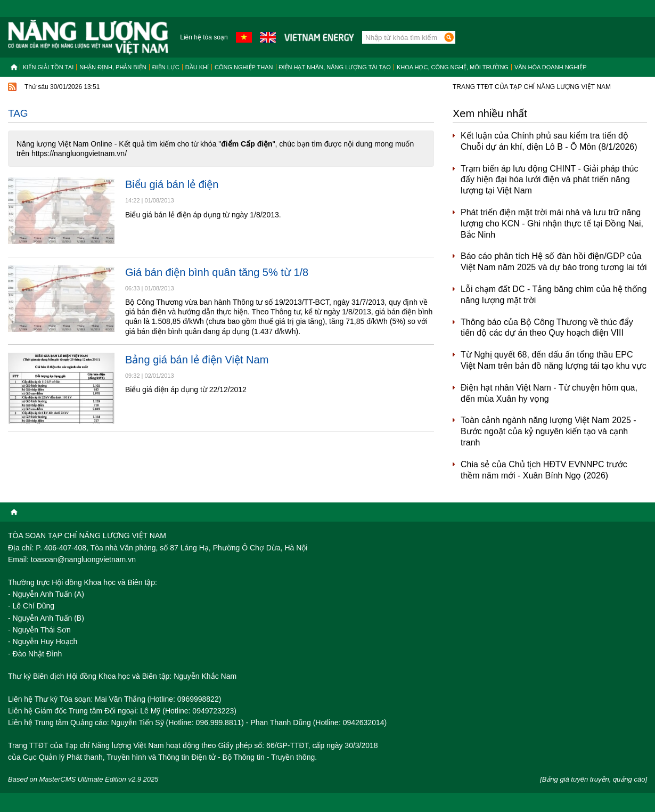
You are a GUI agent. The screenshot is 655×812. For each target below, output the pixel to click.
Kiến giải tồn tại (48, 67)
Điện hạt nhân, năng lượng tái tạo (335, 67)
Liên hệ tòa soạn (204, 37)
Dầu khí (197, 67)
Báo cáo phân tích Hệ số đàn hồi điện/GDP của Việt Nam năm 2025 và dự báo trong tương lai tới (554, 262)
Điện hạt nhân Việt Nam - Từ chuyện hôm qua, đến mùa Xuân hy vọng (549, 393)
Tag (18, 113)
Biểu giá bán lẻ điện (172, 184)
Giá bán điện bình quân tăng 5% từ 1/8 (217, 272)
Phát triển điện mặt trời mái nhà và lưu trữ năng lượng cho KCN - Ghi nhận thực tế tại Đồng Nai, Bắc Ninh (552, 224)
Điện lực (166, 67)
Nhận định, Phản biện (113, 67)
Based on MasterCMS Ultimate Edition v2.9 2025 (83, 779)
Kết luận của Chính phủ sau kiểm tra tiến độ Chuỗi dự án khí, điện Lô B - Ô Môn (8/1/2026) (549, 141)
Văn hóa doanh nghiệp (551, 67)
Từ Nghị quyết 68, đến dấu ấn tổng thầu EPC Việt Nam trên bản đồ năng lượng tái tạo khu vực (554, 360)
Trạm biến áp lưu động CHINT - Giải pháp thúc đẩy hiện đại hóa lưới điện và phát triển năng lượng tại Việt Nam (549, 180)
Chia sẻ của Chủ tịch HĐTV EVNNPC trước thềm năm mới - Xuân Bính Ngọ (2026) (544, 470)
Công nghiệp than (244, 67)
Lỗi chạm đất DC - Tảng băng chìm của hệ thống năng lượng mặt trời (554, 295)
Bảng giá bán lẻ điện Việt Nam (197, 360)
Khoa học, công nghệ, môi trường (453, 67)
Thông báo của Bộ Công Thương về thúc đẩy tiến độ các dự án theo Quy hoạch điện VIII (547, 328)
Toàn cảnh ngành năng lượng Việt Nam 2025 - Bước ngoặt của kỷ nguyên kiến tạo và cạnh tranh (548, 431)
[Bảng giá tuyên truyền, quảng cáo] (593, 779)
